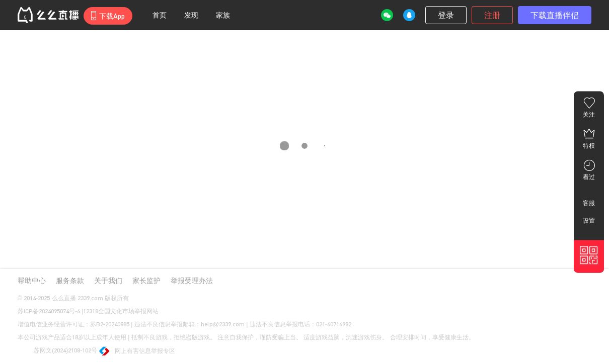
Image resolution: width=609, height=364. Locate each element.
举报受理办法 (192, 280)
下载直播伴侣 (555, 15)
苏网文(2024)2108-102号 (57, 351)
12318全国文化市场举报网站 (121, 311)
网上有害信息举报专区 (138, 352)
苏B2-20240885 (110, 324)
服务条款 (70, 280)
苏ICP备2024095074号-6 (49, 311)
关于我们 (108, 280)
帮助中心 (32, 280)
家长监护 (146, 280)
